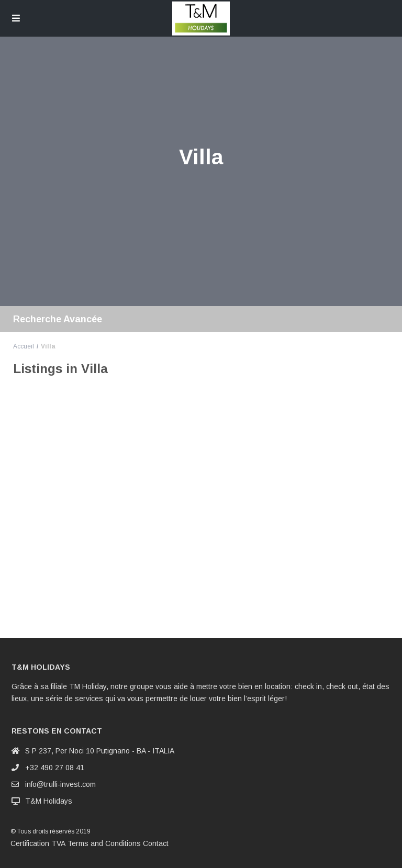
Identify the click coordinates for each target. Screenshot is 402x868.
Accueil (24, 346)
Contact (156, 843)
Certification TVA (38, 843)
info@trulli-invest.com (60, 784)
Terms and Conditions (104, 843)
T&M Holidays (49, 801)
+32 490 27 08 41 (55, 768)
